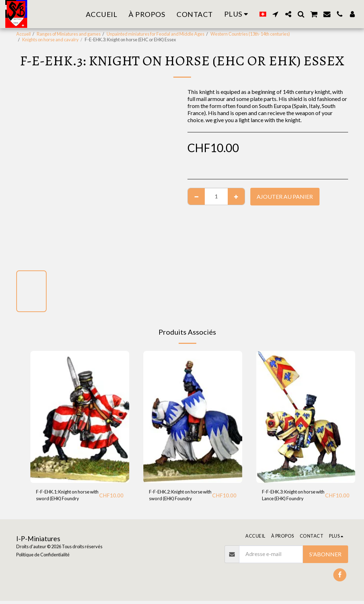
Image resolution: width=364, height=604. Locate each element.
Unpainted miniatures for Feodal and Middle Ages (156, 34)
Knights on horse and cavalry (50, 40)
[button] (275, 14)
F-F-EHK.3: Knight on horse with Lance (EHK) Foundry (290, 497)
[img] (80, 417)
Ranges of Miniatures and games (69, 34)
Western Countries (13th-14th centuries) (250, 34)
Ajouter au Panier (285, 196)
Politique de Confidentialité (43, 558)
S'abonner (325, 557)
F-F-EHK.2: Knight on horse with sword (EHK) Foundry (178, 497)
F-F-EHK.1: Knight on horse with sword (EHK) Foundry (65, 497)
